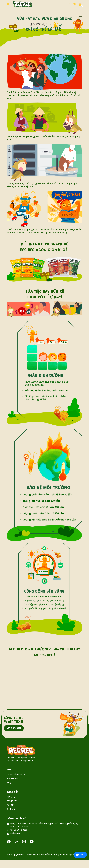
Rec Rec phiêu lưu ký (16, 775)
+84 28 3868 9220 (18, 830)
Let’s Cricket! (14, 728)
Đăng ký (11, 805)
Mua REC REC (12, 779)
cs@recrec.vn (17, 834)
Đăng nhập (12, 801)
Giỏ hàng (11, 809)
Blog (9, 783)
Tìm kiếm (11, 797)
